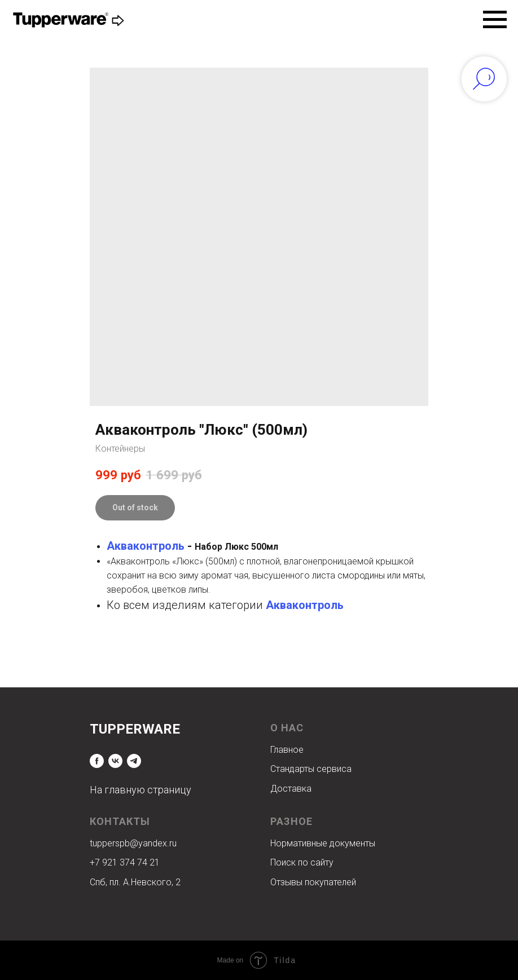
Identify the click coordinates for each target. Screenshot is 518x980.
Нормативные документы (323, 843)
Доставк (288, 789)
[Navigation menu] (495, 20)
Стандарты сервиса (311, 769)
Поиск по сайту (302, 862)
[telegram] (134, 761)
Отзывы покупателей (313, 882)
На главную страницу (141, 790)
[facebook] (97, 761)
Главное (287, 750)
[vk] (115, 761)
